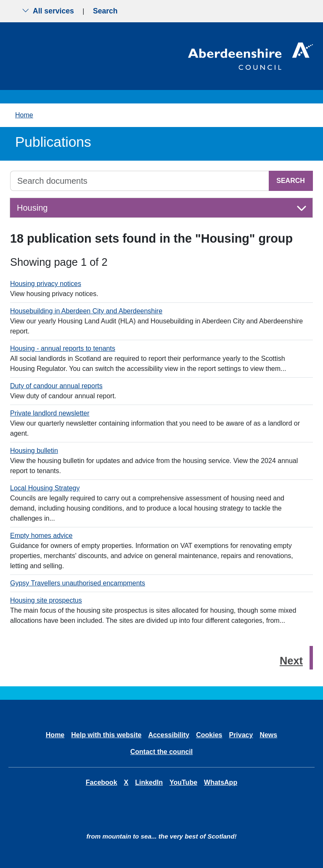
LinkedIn (149, 782)
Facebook (102, 782)
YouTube (183, 782)
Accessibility (169, 735)
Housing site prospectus (46, 600)
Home (24, 115)
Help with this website (106, 735)
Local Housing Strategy (45, 488)
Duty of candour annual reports (56, 386)
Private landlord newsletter (50, 413)
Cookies (209, 735)
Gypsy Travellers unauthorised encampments (78, 583)
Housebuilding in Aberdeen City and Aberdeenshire (86, 311)
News (268, 735)
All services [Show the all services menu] (48, 11)
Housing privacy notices (46, 284)
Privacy (241, 735)
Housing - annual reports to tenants (63, 348)
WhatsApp (221, 782)
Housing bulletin (34, 451)
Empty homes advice (41, 536)
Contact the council (161, 752)
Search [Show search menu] (105, 11)
